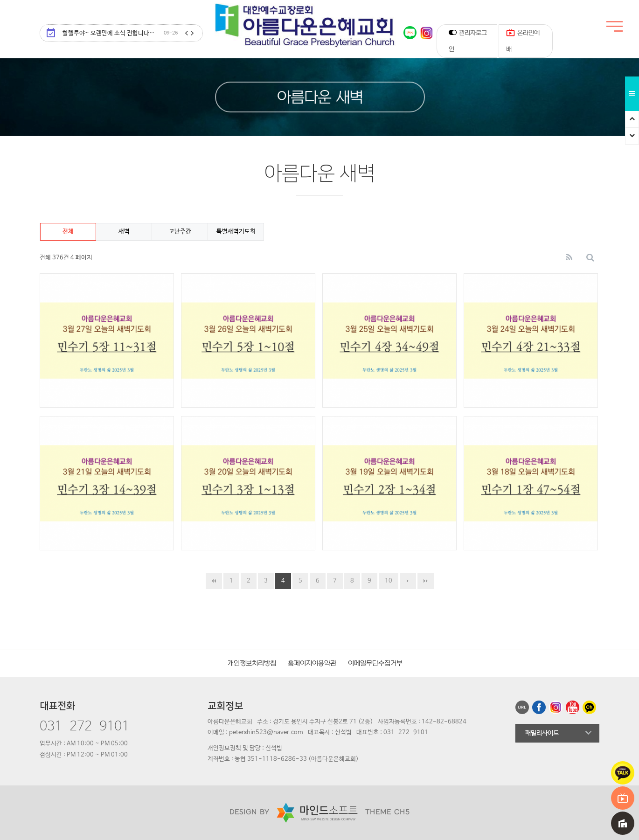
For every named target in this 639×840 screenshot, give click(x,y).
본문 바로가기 (0, 0)
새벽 (124, 232)
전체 (68, 232)
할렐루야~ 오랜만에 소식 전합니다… (120, 33)
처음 (214, 581)
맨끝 (426, 581)
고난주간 (180, 232)
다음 (408, 581)
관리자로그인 (468, 41)
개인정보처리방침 (252, 663)
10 (389, 581)
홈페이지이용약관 (312, 663)
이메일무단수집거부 (375, 663)
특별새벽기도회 (236, 232)
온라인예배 (523, 39)
